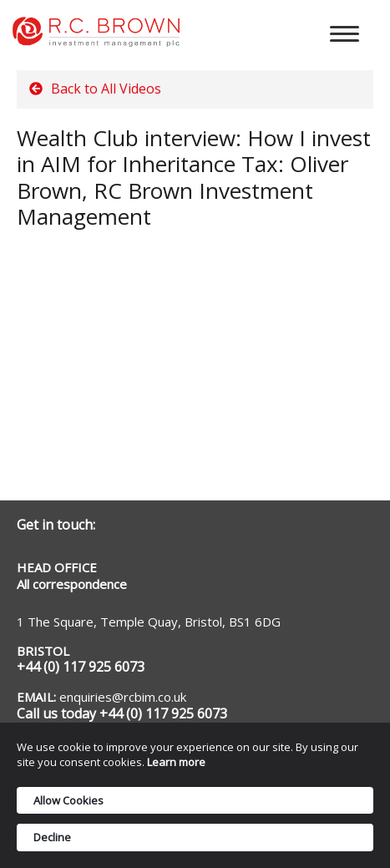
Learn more (176, 762)
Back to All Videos (95, 89)
